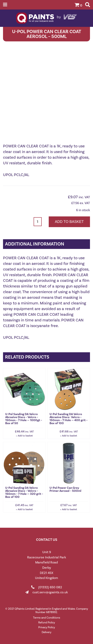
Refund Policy (47, 622)
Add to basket (69, 222)
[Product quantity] (38, 222)
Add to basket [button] (25, 436)
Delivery (46, 632)
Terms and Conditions (47, 618)
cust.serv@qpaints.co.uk (50, 592)
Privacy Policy (47, 627)
